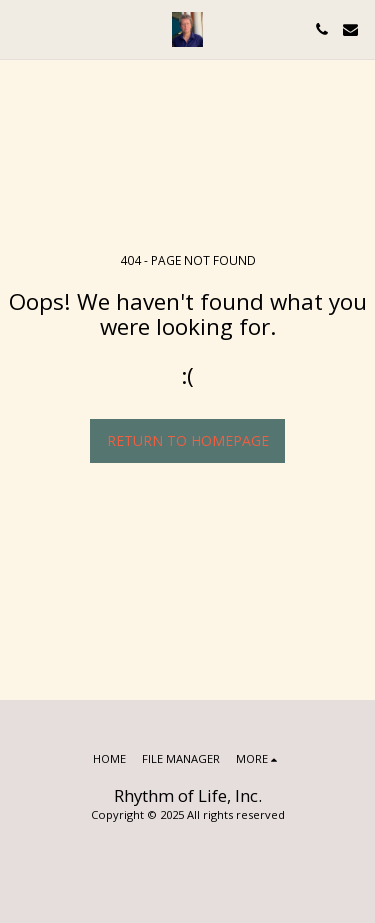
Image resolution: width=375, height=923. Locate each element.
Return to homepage (188, 440)
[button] (22, 28)
